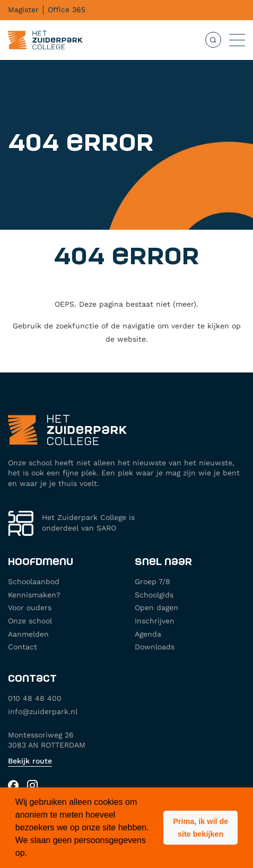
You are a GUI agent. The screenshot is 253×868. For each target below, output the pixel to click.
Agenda (148, 634)
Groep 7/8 (152, 581)
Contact (23, 647)
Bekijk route (30, 761)
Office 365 (67, 10)
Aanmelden (28, 634)
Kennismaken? (34, 595)
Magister (23, 10)
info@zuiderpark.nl (43, 711)
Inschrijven (155, 621)
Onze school (30, 621)
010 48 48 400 (35, 698)
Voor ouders (30, 607)
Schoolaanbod (34, 581)
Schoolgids (154, 595)
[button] (200, 828)
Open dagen (156, 607)
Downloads (155, 647)
